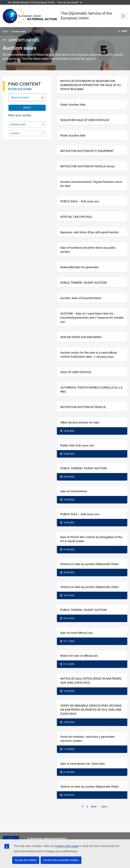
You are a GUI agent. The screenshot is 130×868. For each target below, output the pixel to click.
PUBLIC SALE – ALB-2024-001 (80, 201)
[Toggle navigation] (123, 16)
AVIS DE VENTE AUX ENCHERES (81, 337)
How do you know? (70, 2)
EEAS (5, 31)
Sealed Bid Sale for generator (80, 267)
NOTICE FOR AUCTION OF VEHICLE (83, 407)
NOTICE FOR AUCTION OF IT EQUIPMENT (87, 151)
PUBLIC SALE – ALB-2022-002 (80, 514)
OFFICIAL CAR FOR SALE (76, 217)
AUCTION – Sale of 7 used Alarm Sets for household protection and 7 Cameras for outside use (92, 318)
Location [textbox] (14, 133)
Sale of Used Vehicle (74, 491)
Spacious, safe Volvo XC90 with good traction (90, 232)
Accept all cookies (26, 860)
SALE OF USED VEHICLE (76, 372)
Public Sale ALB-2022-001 (77, 445)
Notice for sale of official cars (79, 656)
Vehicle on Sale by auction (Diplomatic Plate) (90, 564)
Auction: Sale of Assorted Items (81, 298)
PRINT (121, 31)
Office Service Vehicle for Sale (80, 423)
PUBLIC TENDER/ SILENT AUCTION (83, 283)
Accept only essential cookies (61, 860)
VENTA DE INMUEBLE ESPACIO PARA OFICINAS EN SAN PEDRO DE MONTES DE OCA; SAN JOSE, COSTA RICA (91, 710)
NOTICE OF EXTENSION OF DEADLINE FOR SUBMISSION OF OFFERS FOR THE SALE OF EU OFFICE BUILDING (91, 85)
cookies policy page (66, 846)
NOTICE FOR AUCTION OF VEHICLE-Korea (87, 166)
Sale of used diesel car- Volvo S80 (83, 764)
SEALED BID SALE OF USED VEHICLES (85, 120)
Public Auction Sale (73, 105)
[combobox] (27, 124)
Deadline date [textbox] (18, 124)
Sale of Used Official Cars (77, 633)
